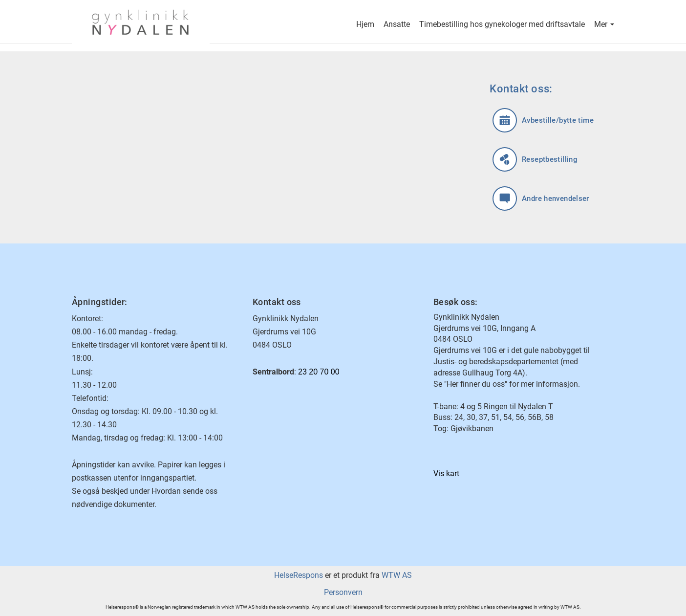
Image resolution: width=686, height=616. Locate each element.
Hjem (365, 25)
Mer (604, 25)
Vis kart (446, 473)
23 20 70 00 (319, 372)
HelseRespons (299, 575)
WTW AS (397, 575)
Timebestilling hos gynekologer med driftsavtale (502, 25)
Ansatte (397, 25)
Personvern (343, 592)
